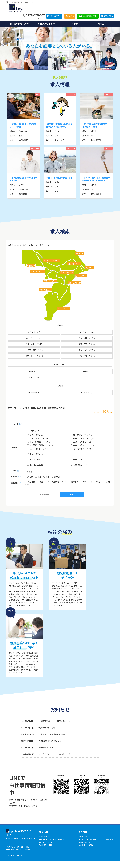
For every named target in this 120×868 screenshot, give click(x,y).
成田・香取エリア (34, 338)
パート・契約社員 (70, 482)
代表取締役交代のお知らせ (50, 741)
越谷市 (87, 371)
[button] (15, 855)
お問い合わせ (108, 16)
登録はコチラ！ (55, 16)
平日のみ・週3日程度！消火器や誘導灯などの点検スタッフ (96, 179)
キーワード (14, 424)
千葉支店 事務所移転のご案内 (52, 734)
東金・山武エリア (87, 350)
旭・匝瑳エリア (87, 332)
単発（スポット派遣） (91, 482)
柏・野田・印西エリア (34, 350)
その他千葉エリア (87, 356)
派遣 (40, 482)
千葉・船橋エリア (34, 344)
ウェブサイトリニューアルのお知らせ (54, 754)
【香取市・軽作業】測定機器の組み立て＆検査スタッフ (59, 125)
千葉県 (33, 431)
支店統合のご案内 (46, 748)
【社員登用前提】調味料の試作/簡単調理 (23, 179)
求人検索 (71, 16)
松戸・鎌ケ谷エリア (34, 356)
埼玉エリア (34, 377)
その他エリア (87, 393)
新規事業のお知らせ (47, 728)
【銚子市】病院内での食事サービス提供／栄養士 (96, 125)
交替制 (56, 477)
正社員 (31, 482)
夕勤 (39, 477)
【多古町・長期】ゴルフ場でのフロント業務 (23, 125)
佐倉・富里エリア (87, 338)
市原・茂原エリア (87, 344)
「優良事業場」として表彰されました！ (55, 721)
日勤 (30, 477)
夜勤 (47, 477)
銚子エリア (34, 332)
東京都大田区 (34, 393)
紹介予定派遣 (52, 482)
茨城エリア (34, 371)
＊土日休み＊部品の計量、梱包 (59, 178)
